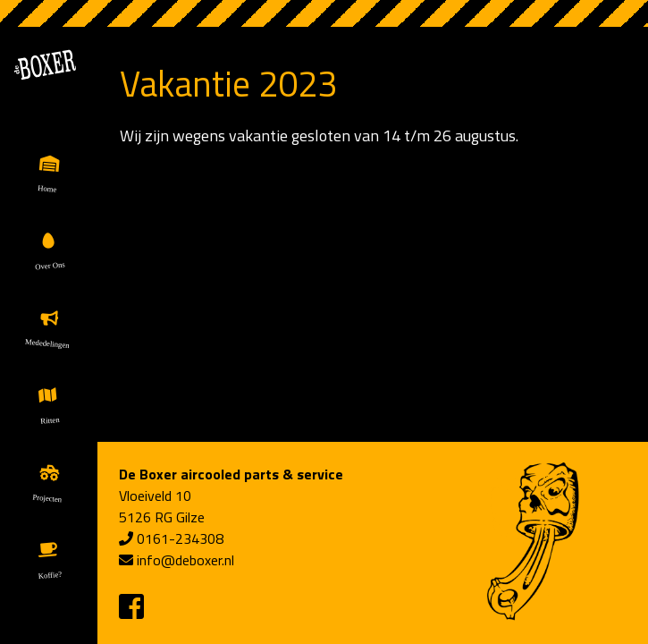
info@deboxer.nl (185, 560)
